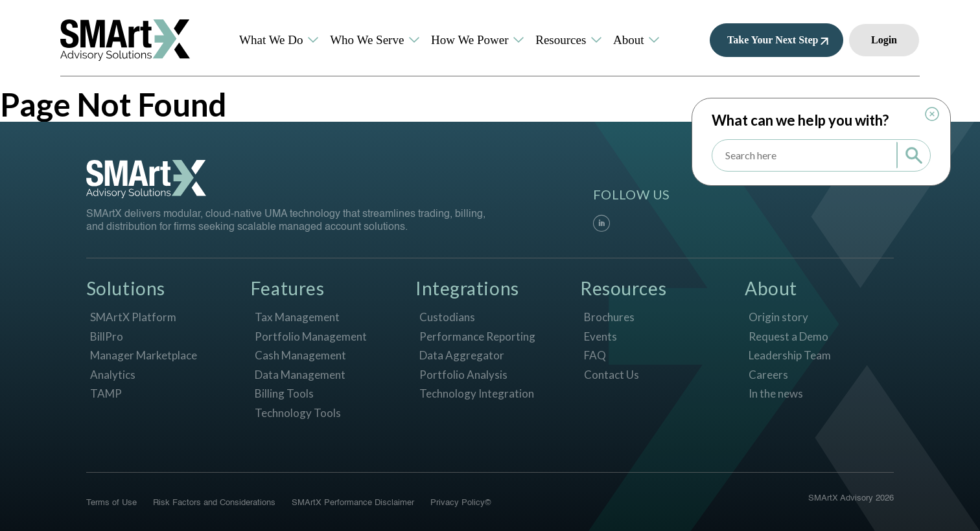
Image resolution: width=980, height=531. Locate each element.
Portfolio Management (311, 336)
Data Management (300, 375)
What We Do (271, 40)
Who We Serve (367, 40)
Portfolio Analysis (463, 375)
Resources (561, 40)
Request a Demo (788, 336)
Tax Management (297, 317)
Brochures (609, 317)
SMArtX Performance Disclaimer (353, 503)
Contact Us (612, 375)
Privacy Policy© (461, 503)
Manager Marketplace (144, 355)
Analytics (113, 375)
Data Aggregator (462, 355)
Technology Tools (298, 413)
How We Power (470, 40)
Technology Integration (477, 393)
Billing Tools (284, 393)
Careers (768, 375)
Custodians (447, 317)
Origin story (778, 317)
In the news (776, 393)
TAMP (106, 393)
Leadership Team (790, 355)
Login (884, 40)
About (629, 40)
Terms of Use (111, 503)
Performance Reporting (477, 336)
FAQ (595, 355)
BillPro (107, 336)
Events (601, 336)
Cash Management (300, 355)
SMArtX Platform (133, 317)
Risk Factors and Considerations (214, 503)
